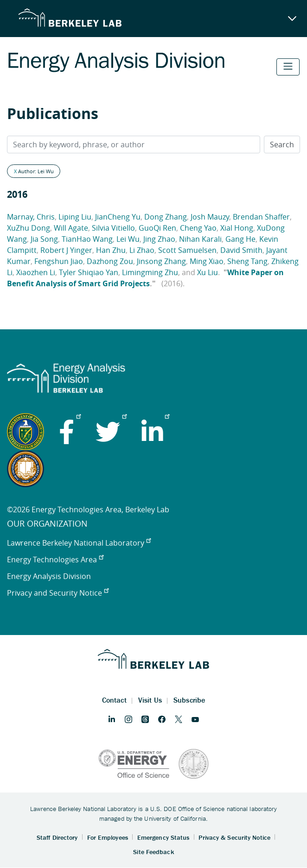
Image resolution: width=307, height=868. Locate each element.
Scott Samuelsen (187, 250)
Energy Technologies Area (55, 560)
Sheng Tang (247, 261)
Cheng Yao (198, 228)
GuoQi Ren (157, 228)
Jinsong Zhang (161, 261)
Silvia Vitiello (113, 228)
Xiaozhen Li (36, 272)
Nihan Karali (200, 239)
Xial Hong (237, 228)
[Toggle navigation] (288, 67)
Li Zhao (142, 250)
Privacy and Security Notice (58, 593)
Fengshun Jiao (59, 261)
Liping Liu (75, 217)
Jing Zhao (159, 239)
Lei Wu (128, 239)
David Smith (241, 250)
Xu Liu (208, 272)
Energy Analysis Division (49, 576)
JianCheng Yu (118, 217)
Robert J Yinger (66, 250)
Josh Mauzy (210, 217)
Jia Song (44, 239)
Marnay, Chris (31, 217)
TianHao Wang (87, 239)
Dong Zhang (166, 217)
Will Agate (71, 228)
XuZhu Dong (29, 228)
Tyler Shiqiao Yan (89, 272)
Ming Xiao (207, 261)
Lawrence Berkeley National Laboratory (79, 543)
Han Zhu (111, 250)
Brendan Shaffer (261, 217)
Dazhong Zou (110, 261)
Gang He (240, 239)
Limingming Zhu (150, 272)
